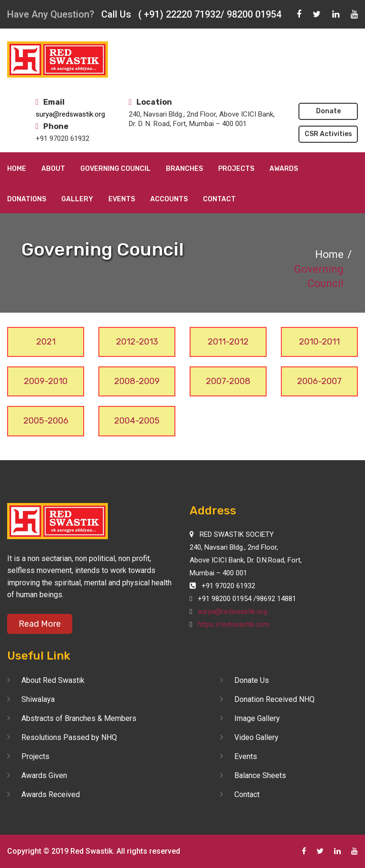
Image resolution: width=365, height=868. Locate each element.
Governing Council (115, 169)
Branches (184, 169)
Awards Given (44, 775)
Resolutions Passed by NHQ (69, 737)
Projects (236, 169)
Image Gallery (257, 718)
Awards (284, 169)
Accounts (169, 199)
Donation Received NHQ (274, 699)
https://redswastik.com (234, 624)
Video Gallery (256, 737)
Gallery (77, 199)
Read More (40, 624)
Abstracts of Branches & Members (79, 718)
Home (17, 169)
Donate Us (252, 680)
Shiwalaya (38, 699)
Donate (328, 111)
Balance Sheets (260, 775)
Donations (27, 199)
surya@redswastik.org (70, 114)
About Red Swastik (53, 680)
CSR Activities (328, 134)
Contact (219, 199)
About (53, 169)
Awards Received (51, 794)
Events (122, 199)
